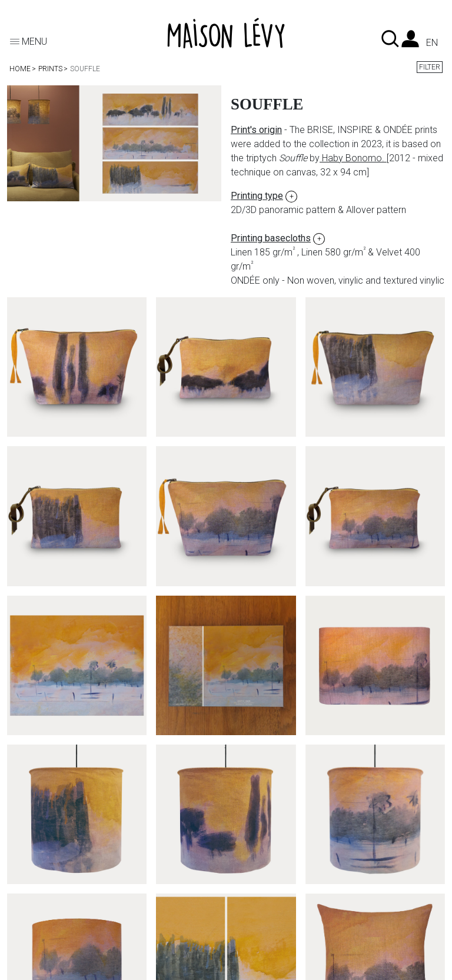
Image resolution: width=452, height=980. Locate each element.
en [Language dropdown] (432, 43)
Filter (430, 67)
